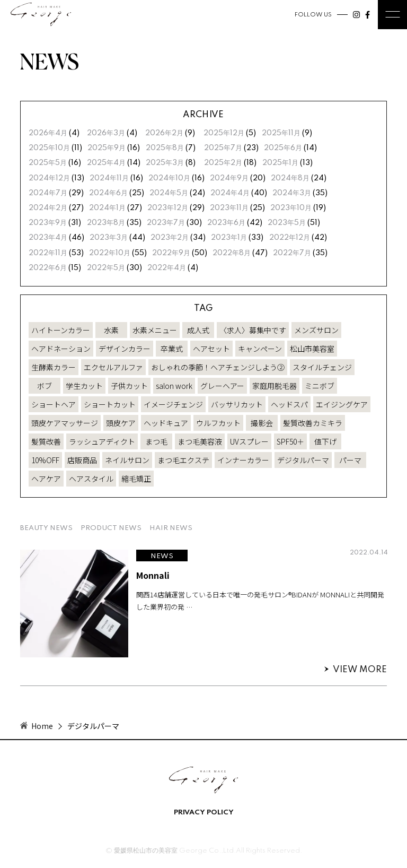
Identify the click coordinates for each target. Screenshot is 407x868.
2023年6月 (226, 223)
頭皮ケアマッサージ (65, 423)
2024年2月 (48, 208)
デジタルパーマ (303, 460)
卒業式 (172, 349)
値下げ (325, 441)
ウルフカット (218, 423)
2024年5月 (169, 193)
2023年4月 (48, 238)
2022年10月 (110, 253)
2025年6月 (283, 148)
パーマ (350, 460)
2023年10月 (291, 208)
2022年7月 (292, 253)
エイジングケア (342, 404)
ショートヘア (54, 404)
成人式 (198, 330)
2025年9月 (107, 148)
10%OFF (45, 460)
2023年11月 (229, 208)
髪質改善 (46, 441)
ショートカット (110, 404)
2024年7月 (48, 193)
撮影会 (262, 423)
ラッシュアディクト (102, 441)
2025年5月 (48, 163)
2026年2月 (164, 133)
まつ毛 (156, 441)
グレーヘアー (222, 386)
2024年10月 (169, 178)
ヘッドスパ (289, 404)
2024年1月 (107, 208)
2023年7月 (166, 223)
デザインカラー (125, 349)
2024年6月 (108, 193)
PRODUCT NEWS (111, 528)
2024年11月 (109, 178)
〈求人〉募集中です (253, 330)
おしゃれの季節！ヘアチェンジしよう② (218, 367)
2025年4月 (106, 163)
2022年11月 (48, 253)
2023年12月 (168, 208)
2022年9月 (171, 253)
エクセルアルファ (113, 367)
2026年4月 (48, 133)
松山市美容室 (312, 349)
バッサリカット (237, 404)
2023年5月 (287, 223)
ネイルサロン (127, 460)
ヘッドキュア (166, 423)
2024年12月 (49, 178)
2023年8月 (106, 223)
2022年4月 (167, 268)
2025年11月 (281, 133)
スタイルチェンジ (322, 367)
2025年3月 (165, 163)
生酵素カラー (54, 367)
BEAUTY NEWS (46, 528)
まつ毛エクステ (183, 460)
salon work (174, 386)
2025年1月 (280, 163)
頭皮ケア (121, 423)
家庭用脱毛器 (275, 386)
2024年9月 (229, 178)
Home (42, 726)
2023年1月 (229, 238)
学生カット (84, 386)
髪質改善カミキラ (313, 423)
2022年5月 (106, 268)
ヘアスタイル (91, 479)
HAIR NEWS (171, 528)
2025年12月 (224, 133)
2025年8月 (165, 148)
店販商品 (82, 460)
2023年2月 (170, 238)
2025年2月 (223, 163)
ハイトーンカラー (61, 330)
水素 (111, 330)
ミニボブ (320, 386)
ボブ (45, 386)
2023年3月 (109, 238)
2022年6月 (48, 268)
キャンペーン (260, 349)
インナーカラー (243, 460)
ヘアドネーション (61, 349)
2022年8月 (232, 253)
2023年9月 (48, 223)
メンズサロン (316, 330)
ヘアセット (211, 349)
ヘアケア (46, 479)
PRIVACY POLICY (204, 813)
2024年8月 (290, 178)
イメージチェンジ (173, 404)
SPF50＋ (290, 441)
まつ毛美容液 (200, 441)
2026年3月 (106, 133)
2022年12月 (290, 238)
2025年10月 (49, 148)
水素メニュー (155, 330)
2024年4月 (230, 193)
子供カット (129, 386)
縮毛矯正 (136, 479)
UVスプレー (249, 441)
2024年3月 (292, 193)
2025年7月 (223, 148)
